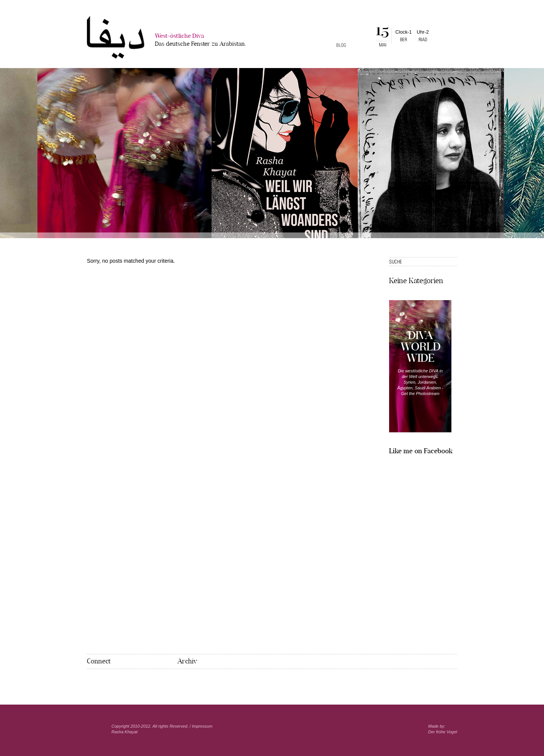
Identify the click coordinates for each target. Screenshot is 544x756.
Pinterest (102, 681)
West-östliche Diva (201, 41)
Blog (341, 45)
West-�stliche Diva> (116, 37)
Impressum (202, 726)
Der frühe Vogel (443, 732)
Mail (114, 681)
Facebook (90, 681)
